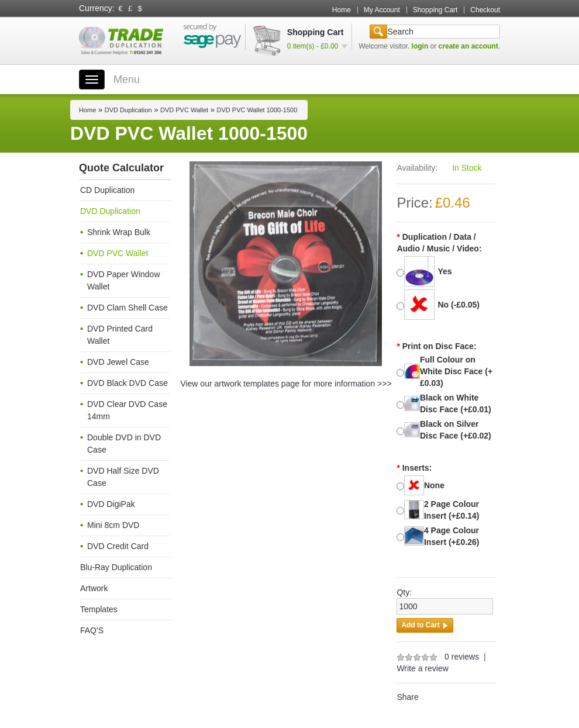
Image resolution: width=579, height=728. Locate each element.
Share (407, 697)
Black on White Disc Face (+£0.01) (456, 403)
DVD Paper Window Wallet (124, 280)
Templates (99, 609)
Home (342, 10)
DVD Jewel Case (118, 362)
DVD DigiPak (111, 504)
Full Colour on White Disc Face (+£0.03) (456, 371)
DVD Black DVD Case (127, 383)
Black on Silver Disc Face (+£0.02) (456, 430)
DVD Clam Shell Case (127, 308)
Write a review (422, 668)
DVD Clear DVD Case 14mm (127, 410)
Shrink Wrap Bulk (119, 232)
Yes (444, 271)
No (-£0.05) (459, 305)
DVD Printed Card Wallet (120, 335)
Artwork (94, 588)
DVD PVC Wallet (184, 110)
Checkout (485, 10)
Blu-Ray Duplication (116, 567)
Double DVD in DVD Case (124, 444)
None (434, 485)
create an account (468, 46)
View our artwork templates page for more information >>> (286, 384)
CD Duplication (107, 190)
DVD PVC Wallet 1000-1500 (257, 110)
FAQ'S (92, 630)
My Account (382, 10)
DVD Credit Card (118, 546)
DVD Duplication (128, 110)
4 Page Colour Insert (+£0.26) (452, 536)
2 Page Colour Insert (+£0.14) (452, 510)
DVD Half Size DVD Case (123, 477)
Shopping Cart (435, 10)
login (420, 46)
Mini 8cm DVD (113, 525)
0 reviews (462, 657)
